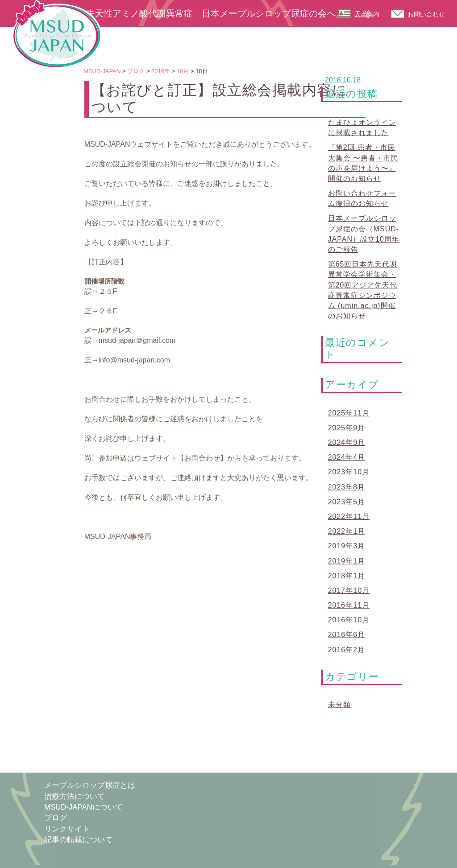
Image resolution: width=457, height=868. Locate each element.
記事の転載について (78, 840)
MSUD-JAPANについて (83, 807)
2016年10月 (349, 620)
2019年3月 (347, 546)
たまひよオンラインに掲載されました (362, 128)
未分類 (339, 705)
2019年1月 (347, 561)
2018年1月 (347, 576)
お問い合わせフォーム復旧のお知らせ (362, 198)
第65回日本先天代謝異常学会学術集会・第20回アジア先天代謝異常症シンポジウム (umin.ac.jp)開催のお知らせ (363, 290)
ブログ (136, 71)
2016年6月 (347, 635)
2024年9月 (347, 442)
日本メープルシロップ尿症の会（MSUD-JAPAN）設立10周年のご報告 (364, 234)
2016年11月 (349, 605)
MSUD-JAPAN (57, 34)
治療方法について (75, 796)
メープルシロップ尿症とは (90, 785)
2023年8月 (347, 487)
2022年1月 (347, 531)
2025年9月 (347, 428)
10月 (183, 71)
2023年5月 (347, 502)
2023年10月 (349, 472)
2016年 (161, 71)
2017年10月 (349, 590)
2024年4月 (347, 457)
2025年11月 (349, 413)
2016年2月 (347, 650)
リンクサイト (67, 829)
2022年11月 (349, 516)
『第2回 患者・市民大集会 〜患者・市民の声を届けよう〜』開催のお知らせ (363, 163)
